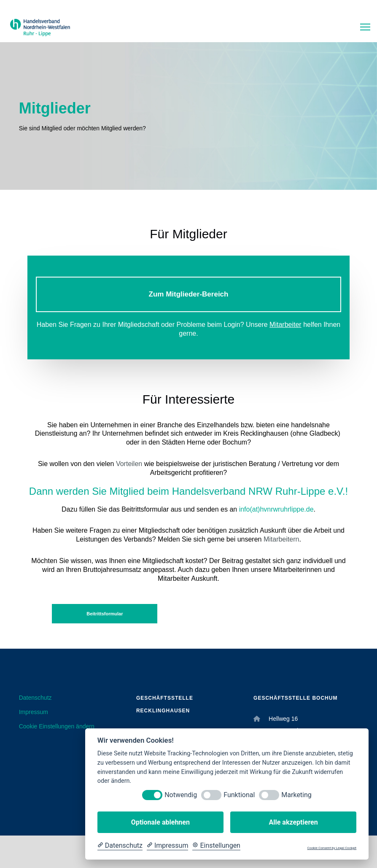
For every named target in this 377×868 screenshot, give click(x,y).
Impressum (34, 712)
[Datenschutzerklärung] (120, 846)
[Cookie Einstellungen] (216, 846)
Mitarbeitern (281, 539)
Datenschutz (35, 698)
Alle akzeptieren (293, 822)
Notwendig (181, 795)
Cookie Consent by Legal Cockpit (332, 848)
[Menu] (361, 27)
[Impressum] (167, 846)
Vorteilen (129, 464)
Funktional (239, 795)
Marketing (296, 795)
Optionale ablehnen (160, 822)
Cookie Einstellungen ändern (57, 726)
